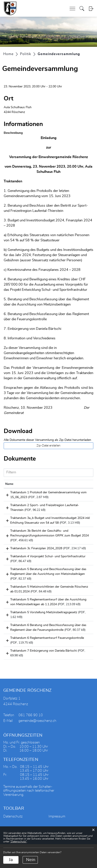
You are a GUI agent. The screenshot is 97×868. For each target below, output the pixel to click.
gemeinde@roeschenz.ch (37, 745)
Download (83, 493)
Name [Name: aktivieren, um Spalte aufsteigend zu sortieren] (9, 484)
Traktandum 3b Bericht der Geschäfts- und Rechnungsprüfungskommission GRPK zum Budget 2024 (35, 545)
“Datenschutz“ (18, 842)
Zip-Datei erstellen (48, 446)
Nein (31, 860)
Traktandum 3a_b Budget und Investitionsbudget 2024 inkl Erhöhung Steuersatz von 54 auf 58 (32, 528)
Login (91, 9)
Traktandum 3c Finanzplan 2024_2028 (31, 558)
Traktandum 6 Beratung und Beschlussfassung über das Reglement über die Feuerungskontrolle (37, 649)
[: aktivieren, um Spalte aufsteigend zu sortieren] (83, 484)
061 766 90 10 (31, 739)
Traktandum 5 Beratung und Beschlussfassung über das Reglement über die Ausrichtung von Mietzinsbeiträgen (37, 588)
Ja (11, 860)
